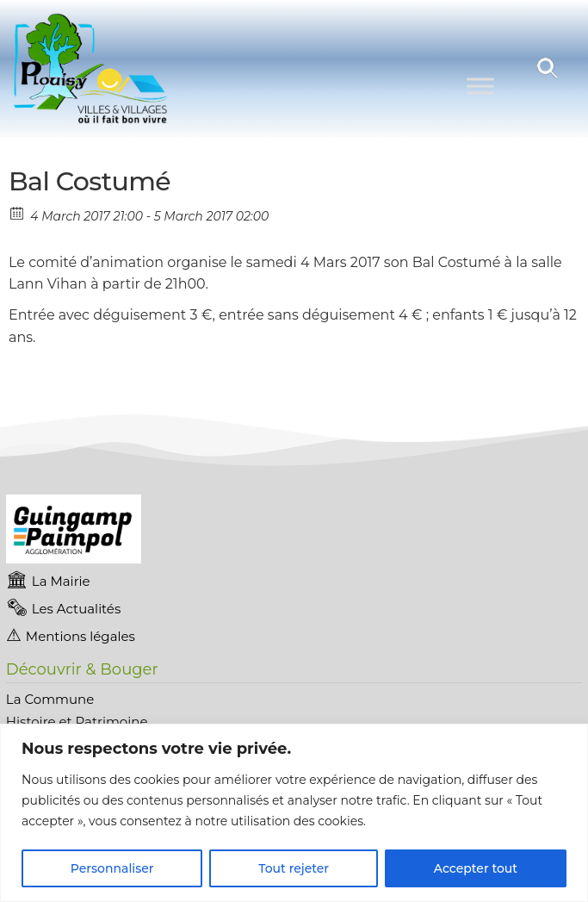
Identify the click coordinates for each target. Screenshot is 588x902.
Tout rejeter (294, 868)
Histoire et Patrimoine (77, 722)
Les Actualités (76, 609)
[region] (294, 813)
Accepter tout (476, 868)
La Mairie (61, 581)
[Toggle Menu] (480, 86)
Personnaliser (112, 868)
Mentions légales (80, 636)
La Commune (50, 699)
